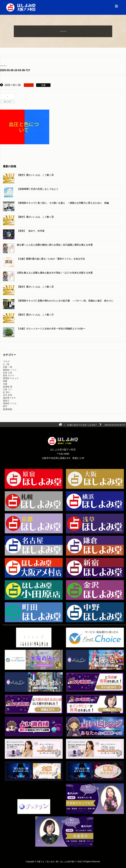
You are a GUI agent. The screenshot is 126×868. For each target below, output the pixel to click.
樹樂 (5, 381)
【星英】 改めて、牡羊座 (31, 231)
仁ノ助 (6, 364)
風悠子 (6, 401)
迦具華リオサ (9, 398)
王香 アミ (8, 389)
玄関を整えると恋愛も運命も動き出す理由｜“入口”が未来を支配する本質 (55, 273)
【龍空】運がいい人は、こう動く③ (35, 217)
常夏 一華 (8, 367)
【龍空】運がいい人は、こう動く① (35, 315)
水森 (5, 384)
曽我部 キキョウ (11, 378)
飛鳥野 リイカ (10, 403)
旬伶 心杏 (8, 373)
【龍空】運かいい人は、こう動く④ (35, 175)
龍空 (5, 406)
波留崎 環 (8, 387)
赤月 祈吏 (8, 395)
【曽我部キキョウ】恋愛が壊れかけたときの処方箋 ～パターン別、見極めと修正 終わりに (65, 301)
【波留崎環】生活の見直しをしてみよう (38, 189)
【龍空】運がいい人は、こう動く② (35, 287)
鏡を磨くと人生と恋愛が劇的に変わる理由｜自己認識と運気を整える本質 (55, 245)
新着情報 (8, 409)
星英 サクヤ (9, 376)
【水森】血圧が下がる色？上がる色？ (82, 425)
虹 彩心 (6, 392)
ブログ (6, 361)
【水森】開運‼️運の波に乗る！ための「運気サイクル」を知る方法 (51, 259)
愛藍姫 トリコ (10, 370)
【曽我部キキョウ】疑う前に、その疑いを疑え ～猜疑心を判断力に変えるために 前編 (63, 203)
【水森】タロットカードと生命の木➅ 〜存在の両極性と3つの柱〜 (51, 329)
